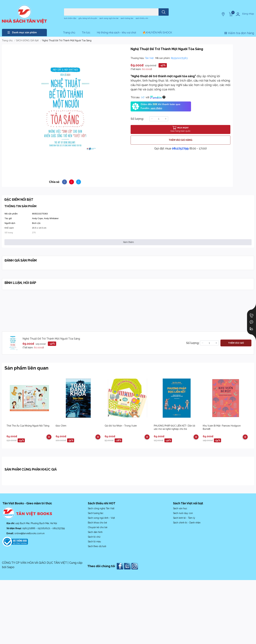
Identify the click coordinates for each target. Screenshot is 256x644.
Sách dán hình (95, 532)
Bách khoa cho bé (97, 523)
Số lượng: (137, 119)
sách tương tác (127, 18)
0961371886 (29, 528)
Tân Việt (150, 58)
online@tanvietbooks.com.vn (29, 533)
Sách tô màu (94, 542)
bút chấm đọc (70, 18)
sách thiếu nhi (142, 18)
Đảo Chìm (61, 426)
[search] (164, 12)
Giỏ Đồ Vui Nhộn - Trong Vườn (121, 426)
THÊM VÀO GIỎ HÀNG (180, 140)
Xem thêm (128, 242)
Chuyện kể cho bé (98, 527)
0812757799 (180, 148)
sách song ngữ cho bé (109, 18)
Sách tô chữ (94, 537)
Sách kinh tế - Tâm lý (184, 518)
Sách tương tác (96, 513)
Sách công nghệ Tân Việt (101, 508)
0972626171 (44, 528)
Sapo (11, 567)
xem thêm (156, 108)
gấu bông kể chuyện (88, 18)
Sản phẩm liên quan (26, 368)
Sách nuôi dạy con (183, 513)
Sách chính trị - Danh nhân (187, 523)
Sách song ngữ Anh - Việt (101, 518)
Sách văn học (180, 508)
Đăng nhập (248, 14)
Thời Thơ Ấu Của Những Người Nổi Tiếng (28, 426)
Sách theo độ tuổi (97, 546)
